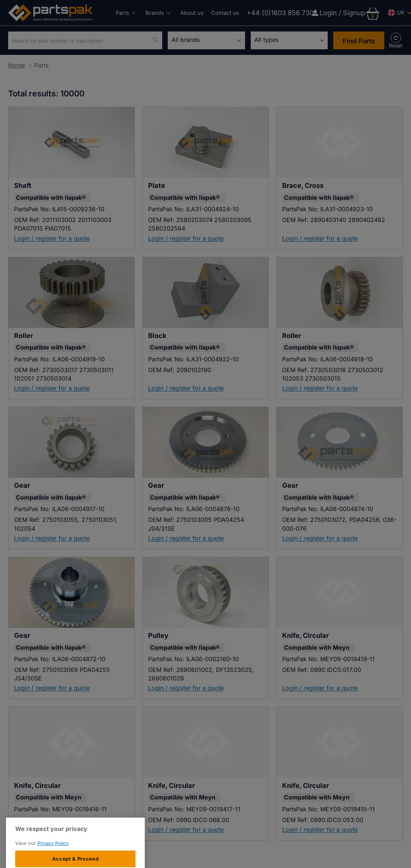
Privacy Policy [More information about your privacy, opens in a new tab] (53, 859)
